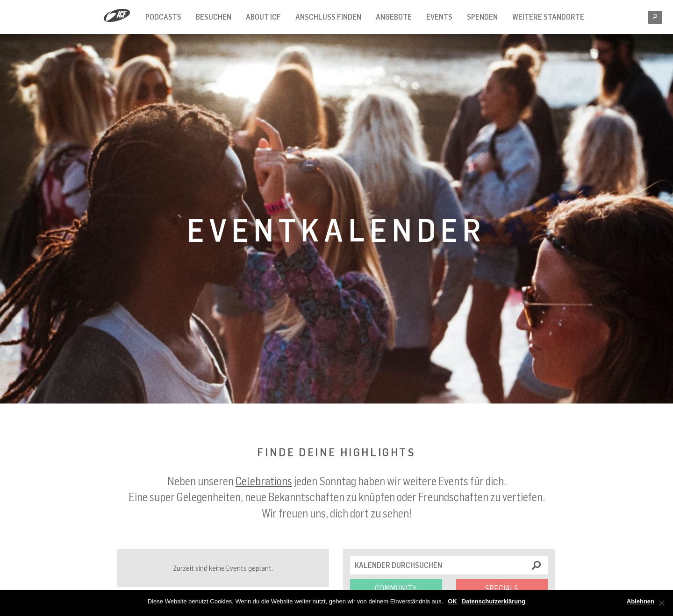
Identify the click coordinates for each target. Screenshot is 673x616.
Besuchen (214, 17)
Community (396, 588)
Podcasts (163, 17)
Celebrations (264, 481)
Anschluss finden (328, 17)
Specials (502, 588)
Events (439, 17)
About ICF (263, 17)
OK (452, 601)
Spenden (482, 17)
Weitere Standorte (548, 17)
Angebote (394, 17)
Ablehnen (641, 601)
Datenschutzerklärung (494, 601)
